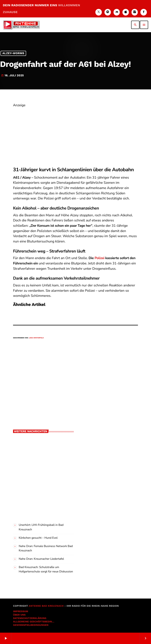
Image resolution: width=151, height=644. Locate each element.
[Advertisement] (75, 135)
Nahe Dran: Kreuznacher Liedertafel (41, 559)
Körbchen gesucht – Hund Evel (38, 538)
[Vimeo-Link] (21, 25)
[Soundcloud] (117, 12)
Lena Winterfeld (36, 338)
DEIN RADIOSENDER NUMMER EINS (41, 9)
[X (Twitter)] (99, 12)
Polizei (100, 258)
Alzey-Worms (13, 53)
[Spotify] (108, 12)
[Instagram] (135, 12)
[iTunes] (126, 12)
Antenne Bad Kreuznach (46, 606)
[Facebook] (144, 12)
